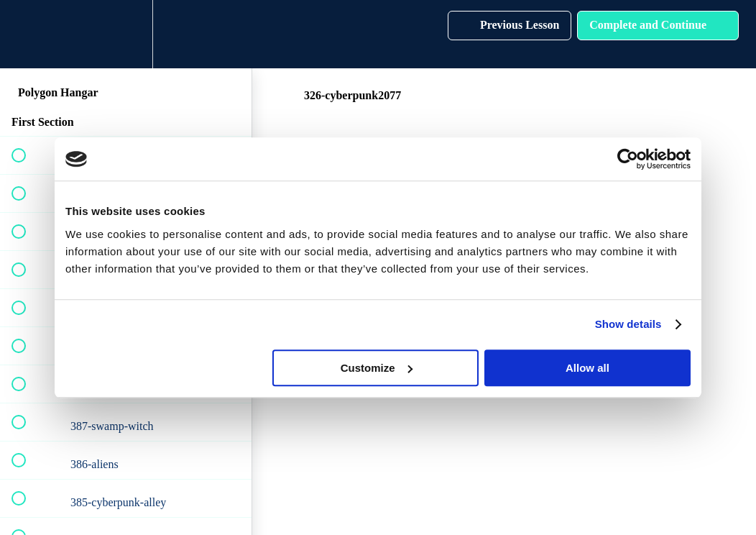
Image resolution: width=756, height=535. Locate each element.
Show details (628, 324)
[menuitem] (126, 34)
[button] (27, 34)
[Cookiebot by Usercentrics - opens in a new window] (628, 159)
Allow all (587, 368)
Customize (377, 368)
